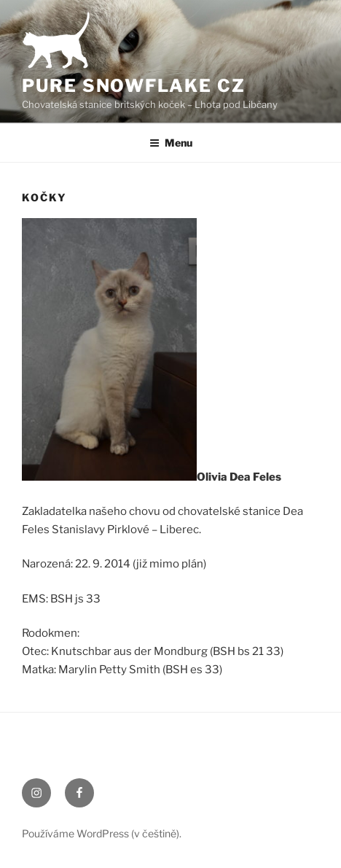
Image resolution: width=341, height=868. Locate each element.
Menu (171, 143)
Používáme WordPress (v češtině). (102, 833)
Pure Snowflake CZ (134, 86)
